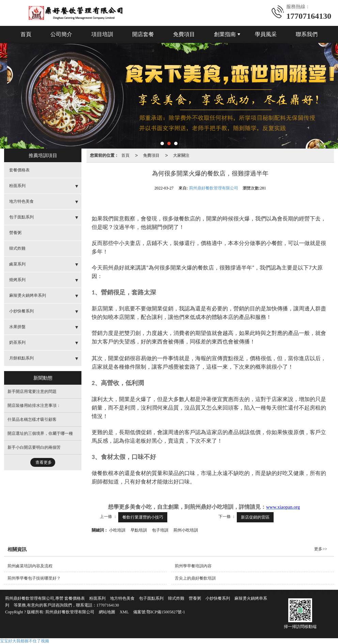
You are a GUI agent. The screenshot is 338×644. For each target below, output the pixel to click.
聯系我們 (307, 34)
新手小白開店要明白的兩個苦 (34, 447)
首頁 (26, 34)
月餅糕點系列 (21, 358)
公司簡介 (61, 34)
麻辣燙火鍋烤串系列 (28, 295)
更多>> (321, 549)
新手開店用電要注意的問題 (32, 392)
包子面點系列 (21, 217)
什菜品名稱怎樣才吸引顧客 (32, 419)
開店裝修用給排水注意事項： (34, 405)
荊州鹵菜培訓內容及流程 (30, 566)
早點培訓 (139, 530)
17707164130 (108, 605)
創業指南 (225, 34)
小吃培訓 (117, 530)
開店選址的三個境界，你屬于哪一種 (40, 433)
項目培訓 (102, 34)
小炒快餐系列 (21, 311)
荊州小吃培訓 (186, 530)
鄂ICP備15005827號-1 (166, 612)
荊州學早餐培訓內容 (193, 566)
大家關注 (181, 155)
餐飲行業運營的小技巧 (143, 517)
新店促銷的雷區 (255, 517)
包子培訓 (160, 530)
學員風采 (266, 34)
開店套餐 (143, 34)
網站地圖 (107, 612)
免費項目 (184, 34)
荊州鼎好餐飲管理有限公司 (214, 188)
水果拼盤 (17, 327)
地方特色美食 (21, 201)
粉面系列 (17, 186)
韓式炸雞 (17, 248)
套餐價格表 (19, 170)
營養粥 (15, 233)
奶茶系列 (17, 342)
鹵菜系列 (17, 264)
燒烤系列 (17, 280)
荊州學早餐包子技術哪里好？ (34, 578)
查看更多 (44, 462)
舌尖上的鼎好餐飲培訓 (195, 578)
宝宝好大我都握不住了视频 (25, 641)
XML (124, 612)
